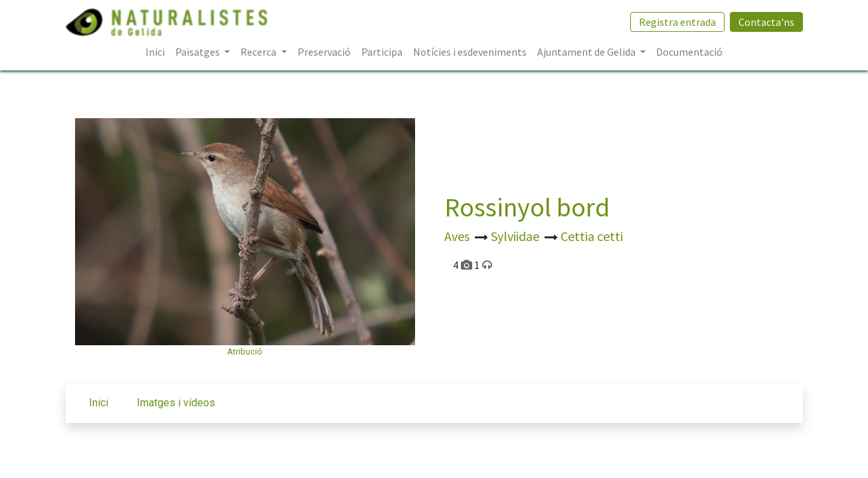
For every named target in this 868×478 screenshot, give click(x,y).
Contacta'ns (766, 22)
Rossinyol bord (527, 207)
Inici (99, 403)
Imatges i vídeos (176, 403)
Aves (458, 236)
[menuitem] (155, 52)
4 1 (473, 265)
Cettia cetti (592, 236)
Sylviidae (516, 236)
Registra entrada (677, 22)
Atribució (245, 352)
